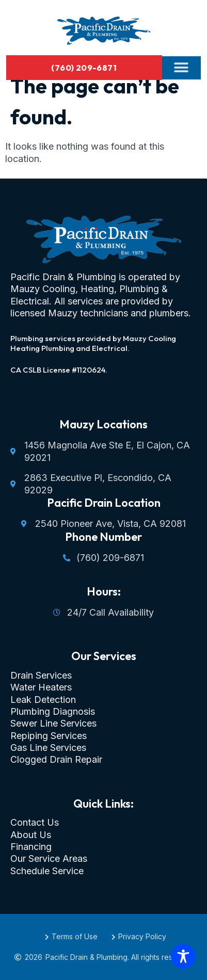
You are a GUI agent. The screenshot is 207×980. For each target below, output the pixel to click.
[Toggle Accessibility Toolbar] (183, 956)
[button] (181, 68)
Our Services (104, 656)
